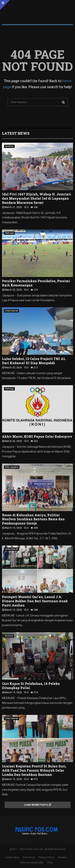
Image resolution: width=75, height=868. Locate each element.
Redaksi (62, 857)
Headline (9, 146)
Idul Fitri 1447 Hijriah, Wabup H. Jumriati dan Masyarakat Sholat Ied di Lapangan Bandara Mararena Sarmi (36, 198)
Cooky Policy (12, 857)
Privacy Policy (46, 857)
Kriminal (9, 636)
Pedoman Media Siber (32, 863)
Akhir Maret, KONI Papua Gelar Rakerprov (37, 436)
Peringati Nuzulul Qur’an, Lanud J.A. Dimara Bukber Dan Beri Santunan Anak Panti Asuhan (35, 601)
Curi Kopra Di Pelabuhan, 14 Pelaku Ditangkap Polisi (31, 686)
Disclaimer (29, 857)
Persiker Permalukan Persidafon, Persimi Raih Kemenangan (36, 283)
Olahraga (9, 233)
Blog (50, 863)
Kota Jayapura (12, 467)
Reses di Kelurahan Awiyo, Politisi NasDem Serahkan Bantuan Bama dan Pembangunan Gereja (33, 519)
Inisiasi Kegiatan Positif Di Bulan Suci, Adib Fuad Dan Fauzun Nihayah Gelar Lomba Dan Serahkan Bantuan (34, 770)
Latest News (16, 133)
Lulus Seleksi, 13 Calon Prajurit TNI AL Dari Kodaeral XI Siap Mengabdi (34, 361)
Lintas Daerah (11, 311)
